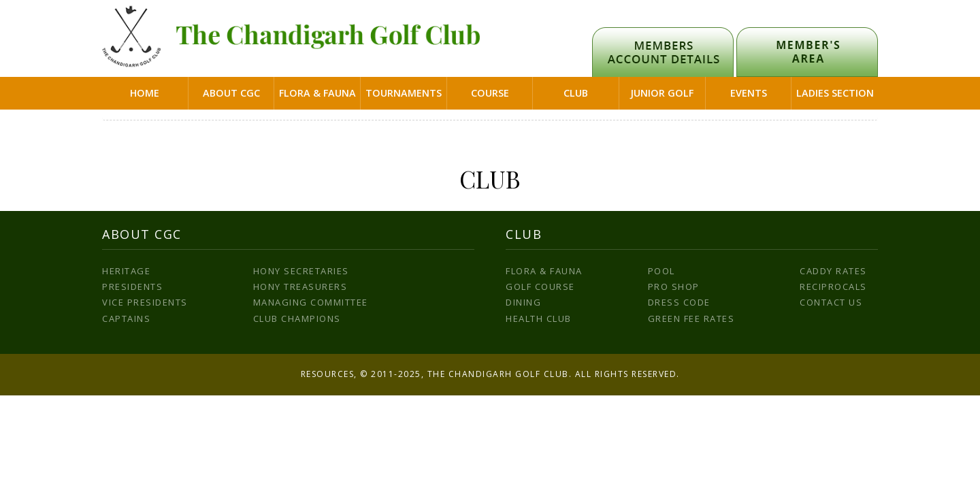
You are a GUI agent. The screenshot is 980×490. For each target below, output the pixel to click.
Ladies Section (835, 93)
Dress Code (679, 302)
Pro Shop (674, 287)
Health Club (539, 318)
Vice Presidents (145, 302)
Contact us (831, 302)
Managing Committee (311, 302)
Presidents (132, 287)
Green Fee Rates (691, 318)
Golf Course (540, 287)
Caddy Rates (833, 271)
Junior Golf (662, 93)
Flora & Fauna (317, 93)
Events (749, 93)
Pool (661, 271)
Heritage (126, 271)
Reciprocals (833, 287)
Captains (126, 318)
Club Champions (297, 318)
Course (490, 93)
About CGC (231, 93)
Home (145, 93)
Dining (523, 302)
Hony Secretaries (301, 271)
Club (576, 93)
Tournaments (404, 93)
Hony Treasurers (300, 287)
